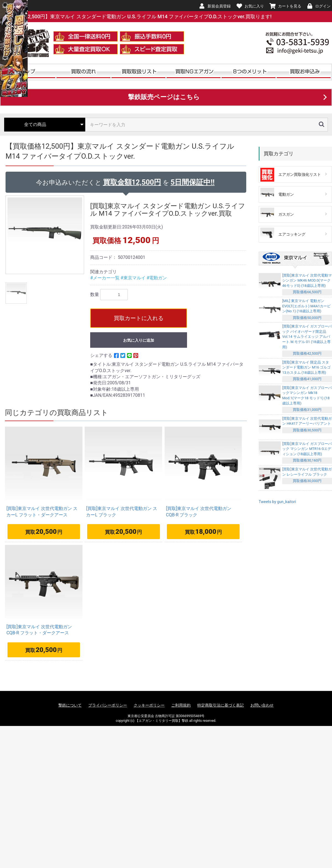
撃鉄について (70, 705)
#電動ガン (157, 278)
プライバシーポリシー (108, 705)
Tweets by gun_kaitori (277, 502)
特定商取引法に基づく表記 (221, 705)
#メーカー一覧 (105, 278)
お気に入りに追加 (139, 340)
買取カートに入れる (139, 318)
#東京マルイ (134, 278)
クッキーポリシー (149, 705)
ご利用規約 (181, 705)
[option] (46, 235)
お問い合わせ (262, 705)
